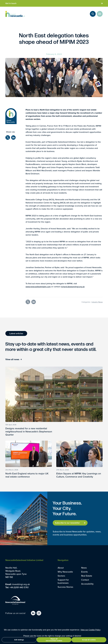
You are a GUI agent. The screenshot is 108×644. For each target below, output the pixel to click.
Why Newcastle (65, 572)
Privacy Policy (30, 627)
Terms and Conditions (14, 627)
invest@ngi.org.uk (21, 584)
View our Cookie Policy (90, 634)
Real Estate (87, 576)
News (84, 568)
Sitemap (41, 627)
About (61, 568)
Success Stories (65, 587)
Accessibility (87, 584)
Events (84, 572)
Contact (85, 580)
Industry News (97, 302)
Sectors (61, 576)
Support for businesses (63, 581)
